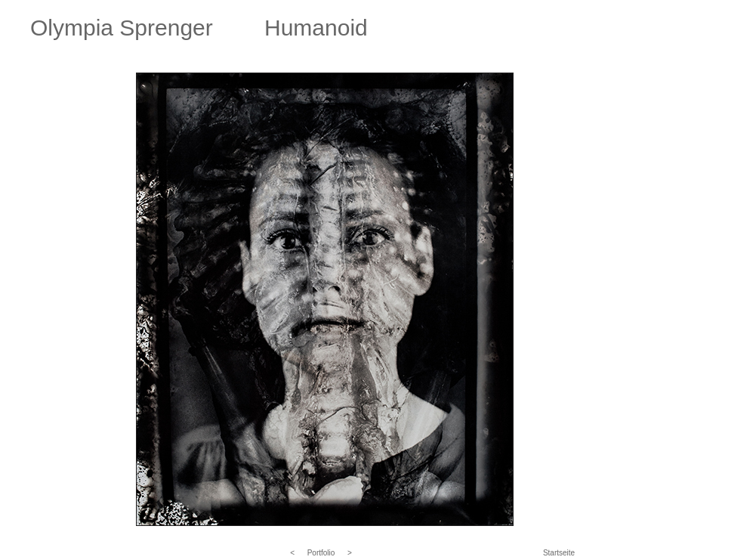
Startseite (559, 553)
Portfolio (321, 553)
